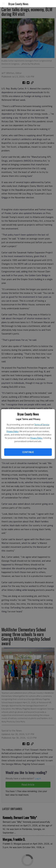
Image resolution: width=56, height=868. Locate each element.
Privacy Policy (13, 431)
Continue (28, 452)
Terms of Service (42, 425)
